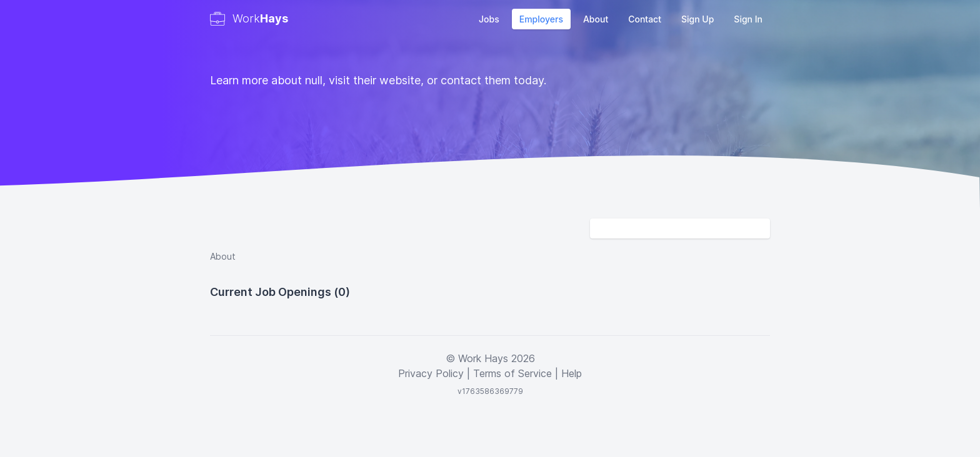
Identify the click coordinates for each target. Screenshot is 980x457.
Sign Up (697, 19)
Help (572, 373)
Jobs (489, 19)
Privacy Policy (431, 373)
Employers (541, 19)
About (596, 19)
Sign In (748, 19)
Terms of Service (512, 373)
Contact (645, 19)
